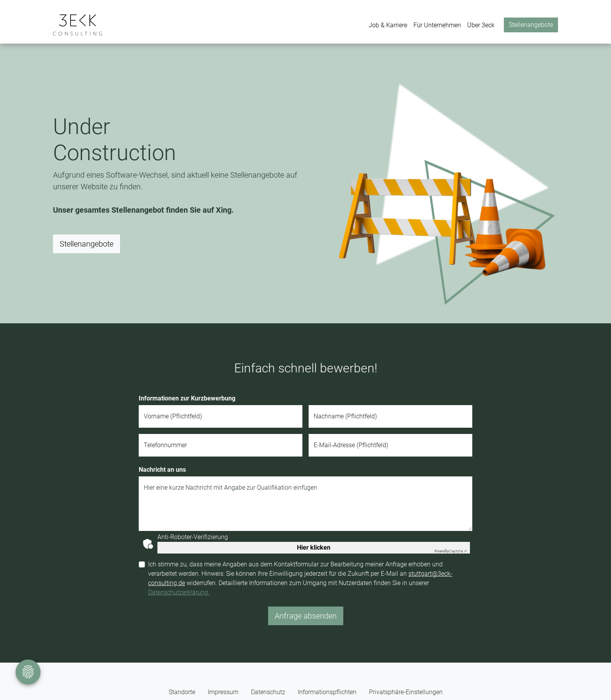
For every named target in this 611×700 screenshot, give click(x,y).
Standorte (182, 692)
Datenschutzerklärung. (179, 592)
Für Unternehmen (437, 25)
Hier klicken (314, 547)
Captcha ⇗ (451, 551)
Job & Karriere (388, 25)
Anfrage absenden (306, 616)
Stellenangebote (531, 25)
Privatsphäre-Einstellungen (406, 692)
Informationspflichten (327, 692)
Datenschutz (268, 692)
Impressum (223, 692)
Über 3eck (481, 25)
